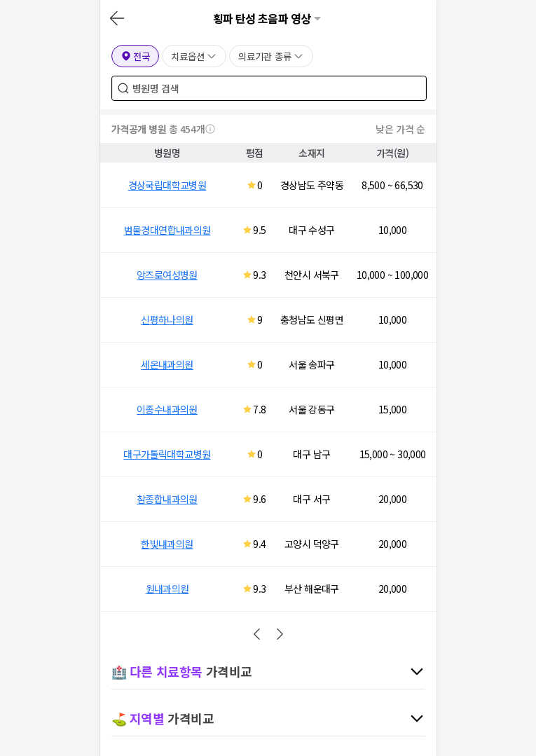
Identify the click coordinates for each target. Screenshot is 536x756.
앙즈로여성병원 (167, 275)
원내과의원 (167, 589)
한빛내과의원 (167, 544)
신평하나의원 (167, 319)
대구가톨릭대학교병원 (167, 454)
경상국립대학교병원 (167, 185)
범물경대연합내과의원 (167, 230)
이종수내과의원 (167, 409)
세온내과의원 (167, 364)
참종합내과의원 (167, 499)
